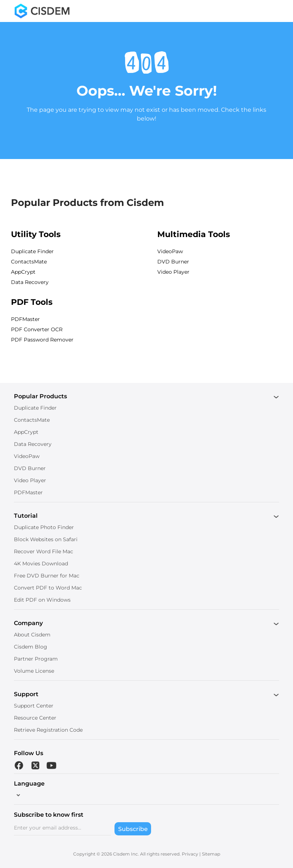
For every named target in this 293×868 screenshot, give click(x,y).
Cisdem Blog (31, 647)
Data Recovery (30, 282)
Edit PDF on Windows (42, 600)
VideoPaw (170, 251)
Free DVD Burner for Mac (47, 576)
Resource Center (35, 718)
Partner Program (36, 659)
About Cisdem (32, 635)
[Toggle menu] (273, 11)
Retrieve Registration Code (48, 730)
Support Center (34, 706)
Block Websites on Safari (46, 539)
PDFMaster (25, 319)
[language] (18, 795)
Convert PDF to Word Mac (48, 588)
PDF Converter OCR (37, 329)
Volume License (34, 671)
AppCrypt (23, 272)
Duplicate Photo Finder (44, 527)
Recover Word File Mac (44, 551)
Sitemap (211, 854)
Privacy (190, 854)
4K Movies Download (41, 564)
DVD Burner (173, 262)
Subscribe (133, 829)
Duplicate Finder (32, 251)
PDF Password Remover (42, 340)
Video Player (173, 272)
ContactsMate (29, 262)
